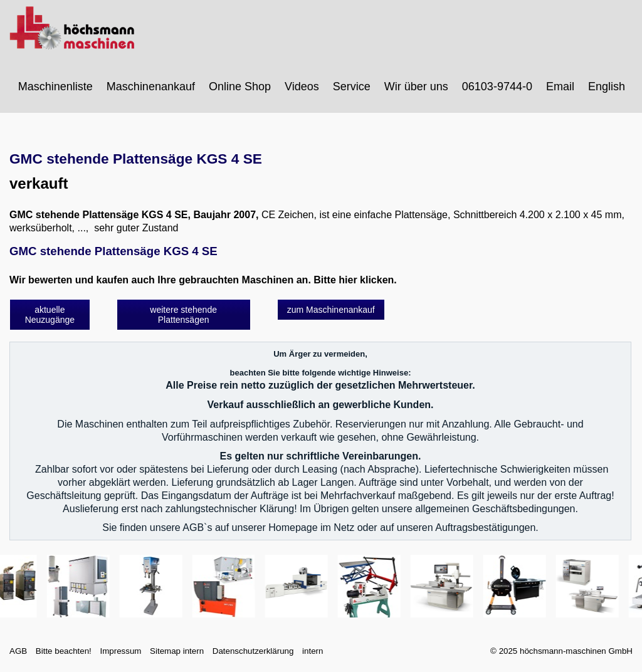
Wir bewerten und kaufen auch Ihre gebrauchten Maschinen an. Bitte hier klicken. (203, 280)
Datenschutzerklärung (253, 651)
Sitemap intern (177, 651)
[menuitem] (56, 87)
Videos (302, 87)
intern (313, 651)
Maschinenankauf (151, 87)
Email (560, 87)
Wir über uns (416, 87)
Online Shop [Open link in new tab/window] (240, 87)
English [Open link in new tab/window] (607, 87)
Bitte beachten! (64, 651)
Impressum (120, 651)
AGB (18, 651)
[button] (50, 315)
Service (352, 87)
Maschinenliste (55, 87)
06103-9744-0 (497, 87)
